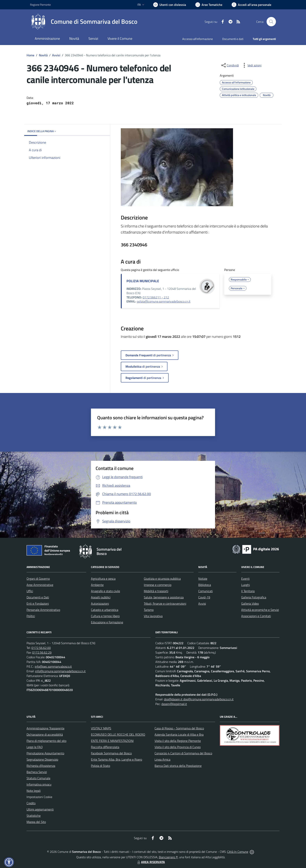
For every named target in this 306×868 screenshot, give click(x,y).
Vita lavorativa (153, 616)
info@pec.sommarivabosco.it (53, 666)
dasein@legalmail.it (174, 704)
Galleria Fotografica (254, 597)
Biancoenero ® (168, 857)
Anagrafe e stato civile (105, 591)
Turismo (149, 610)
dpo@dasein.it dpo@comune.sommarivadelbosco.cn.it (199, 699)
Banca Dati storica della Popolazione (178, 766)
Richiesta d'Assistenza (41, 766)
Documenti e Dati (38, 597)
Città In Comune (238, 852)
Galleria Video (250, 603)
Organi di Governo (38, 579)
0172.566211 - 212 (156, 297)
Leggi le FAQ (35, 747)
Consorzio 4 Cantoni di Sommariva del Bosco (183, 753)
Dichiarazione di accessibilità (45, 734)
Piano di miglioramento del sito (46, 741)
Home (30, 55)
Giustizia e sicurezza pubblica (162, 579)
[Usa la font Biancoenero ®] (170, 5)
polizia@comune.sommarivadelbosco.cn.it (164, 301)
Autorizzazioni (100, 603)
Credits (31, 803)
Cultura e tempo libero (105, 616)
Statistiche (34, 816)
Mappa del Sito (36, 822)
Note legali (34, 791)
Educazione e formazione (107, 622)
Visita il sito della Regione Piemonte (178, 741)
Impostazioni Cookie (39, 797)
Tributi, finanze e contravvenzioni (165, 603)
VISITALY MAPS (101, 728)
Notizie (203, 579)
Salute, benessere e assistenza (164, 597)
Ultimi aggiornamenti (40, 809)
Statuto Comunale (38, 778)
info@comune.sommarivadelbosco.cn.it (60, 671)
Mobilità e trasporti (156, 591)
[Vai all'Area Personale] (251, 5)
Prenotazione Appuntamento (45, 753)
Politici (31, 616)
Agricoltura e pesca (103, 579)
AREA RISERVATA (151, 862)
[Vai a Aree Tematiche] (209, 5)
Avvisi (56, 55)
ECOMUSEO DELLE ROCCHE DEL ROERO (118, 734)
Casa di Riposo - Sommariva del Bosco (179, 728)
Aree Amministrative (40, 585)
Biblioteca (205, 585)
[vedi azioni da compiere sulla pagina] (251, 65)
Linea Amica (162, 759)
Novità (43, 55)
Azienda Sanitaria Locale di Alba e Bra (179, 734)
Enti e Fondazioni (38, 603)
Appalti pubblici (101, 597)
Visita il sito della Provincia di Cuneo (178, 747)
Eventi (245, 579)
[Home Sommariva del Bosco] (84, 22)
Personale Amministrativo (43, 610)
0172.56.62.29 (42, 652)
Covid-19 (204, 597)
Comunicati (205, 591)
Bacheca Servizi (37, 772)
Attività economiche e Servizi (260, 610)
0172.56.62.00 (41, 648)
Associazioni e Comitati (256, 616)
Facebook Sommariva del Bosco (111, 753)
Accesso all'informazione (198, 39)
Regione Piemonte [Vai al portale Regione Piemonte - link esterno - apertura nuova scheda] (40, 5)
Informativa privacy (39, 784)
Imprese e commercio (158, 585)
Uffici (30, 591)
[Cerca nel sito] (271, 22)
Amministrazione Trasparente (45, 728)
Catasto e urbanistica (105, 610)
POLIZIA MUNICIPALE (143, 281)
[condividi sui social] (230, 65)
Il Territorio (248, 591)
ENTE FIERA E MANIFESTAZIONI (112, 741)
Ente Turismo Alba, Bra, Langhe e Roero (117, 759)
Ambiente (97, 585)
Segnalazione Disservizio (42, 759)
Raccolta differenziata (105, 747)
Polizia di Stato (101, 766)
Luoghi (246, 585)
